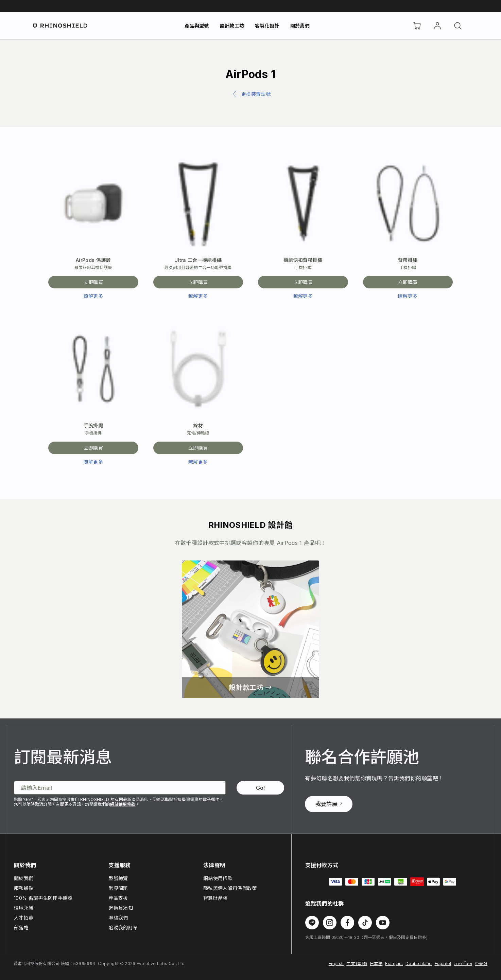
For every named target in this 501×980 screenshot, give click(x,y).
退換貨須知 (121, 908)
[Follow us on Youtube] (383, 923)
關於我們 (300, 26)
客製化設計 (267, 26)
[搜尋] (458, 26)
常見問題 (118, 888)
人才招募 (24, 918)
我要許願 (329, 804)
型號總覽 (118, 878)
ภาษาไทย (463, 964)
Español (443, 964)
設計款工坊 (232, 26)
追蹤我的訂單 (123, 928)
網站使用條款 (123, 804)
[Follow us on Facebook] (347, 923)
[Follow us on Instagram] (330, 923)
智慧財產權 (215, 898)
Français (394, 964)
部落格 (21, 928)
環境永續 (24, 908)
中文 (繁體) (357, 964)
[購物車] (417, 26)
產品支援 (118, 898)
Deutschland (419, 964)
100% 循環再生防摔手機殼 (43, 898)
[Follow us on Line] (312, 923)
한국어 (481, 964)
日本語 (376, 964)
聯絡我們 (118, 918)
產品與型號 (197, 26)
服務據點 (24, 888)
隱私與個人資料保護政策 (230, 888)
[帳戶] (437, 26)
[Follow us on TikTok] (365, 923)
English (336, 964)
